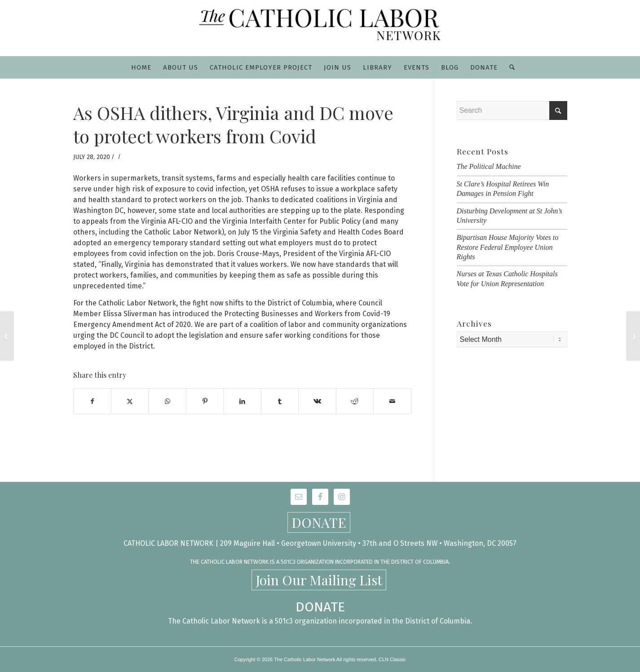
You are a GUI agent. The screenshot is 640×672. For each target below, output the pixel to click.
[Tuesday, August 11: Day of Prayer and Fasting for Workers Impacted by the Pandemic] (633, 336)
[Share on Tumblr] (280, 401)
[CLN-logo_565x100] (320, 28)
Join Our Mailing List (319, 580)
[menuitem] (141, 67)
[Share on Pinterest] (205, 401)
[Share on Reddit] (355, 401)
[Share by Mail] (392, 401)
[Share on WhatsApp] (167, 401)
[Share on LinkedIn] (242, 401)
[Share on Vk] (317, 401)
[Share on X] (130, 401)
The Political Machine (489, 166)
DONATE (319, 522)
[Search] (509, 67)
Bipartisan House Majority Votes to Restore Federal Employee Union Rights (508, 247)
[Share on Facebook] (92, 401)
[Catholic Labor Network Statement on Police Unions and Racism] (7, 336)
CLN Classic (392, 659)
